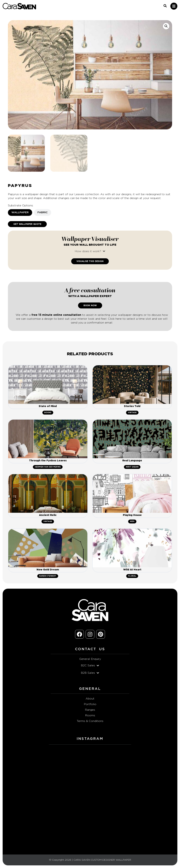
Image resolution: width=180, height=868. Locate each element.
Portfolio (90, 704)
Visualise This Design (90, 261)
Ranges (90, 710)
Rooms (90, 715)
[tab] (20, 213)
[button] (166, 26)
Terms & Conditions (90, 721)
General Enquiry (90, 659)
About (90, 699)
